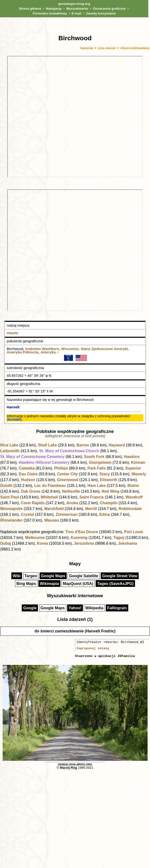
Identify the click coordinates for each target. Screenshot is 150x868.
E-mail (76, 13)
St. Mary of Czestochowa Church (69, 451)
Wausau (52, 520)
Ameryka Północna (23, 352)
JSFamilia (126, 656)
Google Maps (53, 576)
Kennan (138, 462)
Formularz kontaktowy (50, 13)
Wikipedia (94, 608)
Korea (42, 543)
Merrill (91, 509)
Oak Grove (31, 491)
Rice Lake (9, 445)
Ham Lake (97, 486)
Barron (83, 445)
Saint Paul (10, 497)
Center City (68, 474)
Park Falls (97, 468)
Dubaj (6, 543)
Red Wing (111, 491)
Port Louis (133, 532)
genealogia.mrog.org (74, 4)
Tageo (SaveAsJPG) (115, 584)
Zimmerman (67, 514)
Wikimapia (49, 584)
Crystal (27, 514)
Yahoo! (75, 608)
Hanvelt (13, 407)
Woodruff (134, 497)
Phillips (61, 468)
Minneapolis (11, 509)
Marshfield (54, 509)
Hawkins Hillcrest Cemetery (44, 462)
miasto (12, 333)
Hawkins (132, 457)
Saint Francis (92, 497)
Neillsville (71, 491)
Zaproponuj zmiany (93, 648)
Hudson (28, 480)
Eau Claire (28, 474)
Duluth (6, 486)
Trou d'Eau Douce (82, 532)
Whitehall (49, 497)
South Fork (94, 457)
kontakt (14, 419)
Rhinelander (11, 520)
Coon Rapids (33, 503)
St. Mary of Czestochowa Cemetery (32, 457)
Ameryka (48, 352)
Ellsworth (109, 480)
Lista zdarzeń (107, 48)
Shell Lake (47, 445)
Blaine (133, 486)
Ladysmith (10, 451)
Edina (105, 514)
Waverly (139, 474)
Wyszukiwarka (77, 9)
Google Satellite (84, 576)
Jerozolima (84, 543)
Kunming (79, 538)
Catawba (27, 468)
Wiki (17, 576)
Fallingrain (117, 608)
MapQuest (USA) (78, 584)
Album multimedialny (135, 48)
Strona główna (30, 9)
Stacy (105, 474)
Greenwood (68, 480)
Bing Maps (26, 584)
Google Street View (120, 576)
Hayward (117, 445)
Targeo (31, 576)
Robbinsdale (130, 509)
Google (30, 608)
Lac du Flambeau (50, 486)
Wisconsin (70, 349)
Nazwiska (87, 48)
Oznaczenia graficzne (109, 9)
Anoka (72, 503)
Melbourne (35, 538)
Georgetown (100, 462)
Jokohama (127, 543)
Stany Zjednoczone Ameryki (104, 349)
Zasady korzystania (101, 13)
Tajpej (119, 538)
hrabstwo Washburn (42, 349)
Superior (133, 468)
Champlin (109, 503)
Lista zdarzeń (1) (75, 619)
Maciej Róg (68, 768)
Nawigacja (54, 9)
